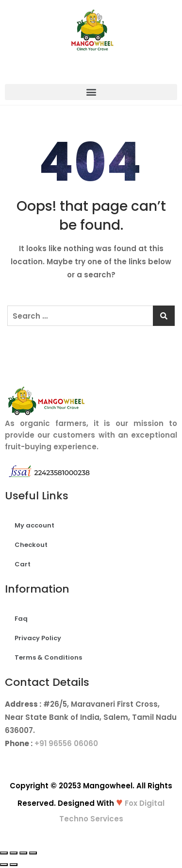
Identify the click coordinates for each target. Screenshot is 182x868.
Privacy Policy (38, 638)
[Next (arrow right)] (14, 865)
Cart (23, 564)
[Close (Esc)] (4, 853)
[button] (91, 92)
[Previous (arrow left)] (4, 865)
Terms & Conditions (48, 657)
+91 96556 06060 (66, 743)
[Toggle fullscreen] (23, 853)
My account (34, 525)
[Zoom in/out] (33, 853)
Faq (21, 619)
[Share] (14, 853)
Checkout (31, 545)
